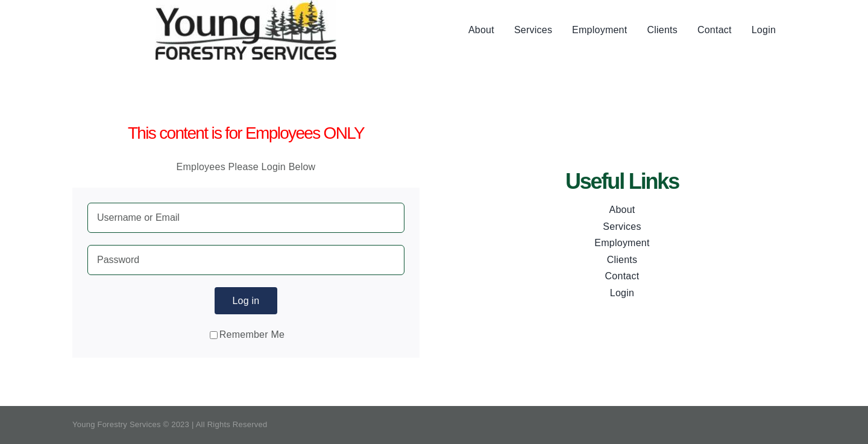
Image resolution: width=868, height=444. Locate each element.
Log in (246, 301)
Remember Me (247, 335)
